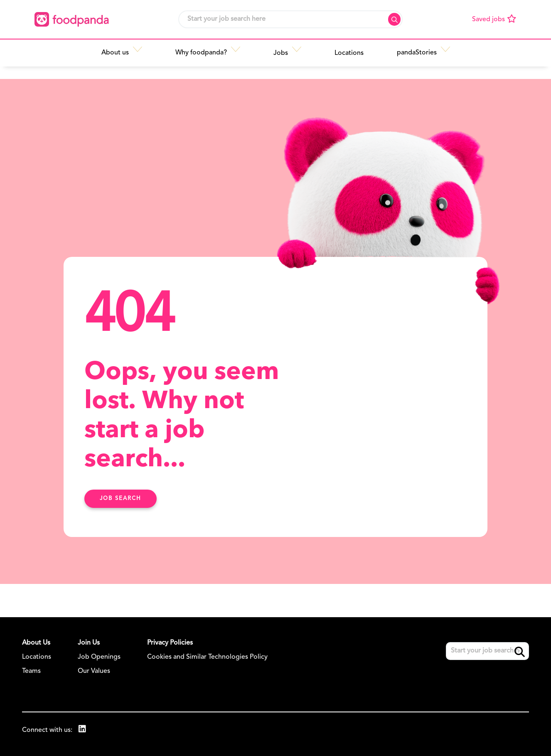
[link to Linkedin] (82, 730)
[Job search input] (290, 19)
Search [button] (394, 19)
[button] (143, 53)
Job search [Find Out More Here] (121, 499)
